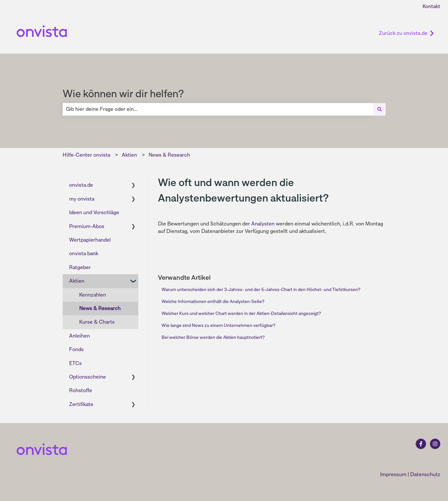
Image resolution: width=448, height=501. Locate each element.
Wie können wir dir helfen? (123, 94)
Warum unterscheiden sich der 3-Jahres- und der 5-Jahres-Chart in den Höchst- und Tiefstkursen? (261, 289)
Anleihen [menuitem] (79, 336)
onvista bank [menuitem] (84, 253)
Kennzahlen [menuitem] (93, 295)
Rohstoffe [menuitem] (81, 390)
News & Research (169, 155)
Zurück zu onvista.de (406, 33)
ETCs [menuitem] (75, 363)
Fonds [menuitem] (76, 349)
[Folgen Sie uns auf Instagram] (435, 444)
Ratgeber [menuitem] (80, 267)
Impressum (393, 474)
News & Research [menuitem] (100, 308)
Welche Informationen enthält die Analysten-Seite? (213, 301)
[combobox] (218, 109)
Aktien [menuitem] (77, 281)
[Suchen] (380, 109)
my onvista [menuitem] (82, 199)
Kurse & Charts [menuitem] (97, 322)
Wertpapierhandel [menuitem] (90, 240)
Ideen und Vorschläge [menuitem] (94, 212)
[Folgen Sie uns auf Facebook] (421, 444)
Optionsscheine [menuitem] (88, 377)
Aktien (129, 155)
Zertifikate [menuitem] (81, 404)
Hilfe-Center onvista (86, 155)
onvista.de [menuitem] (81, 185)
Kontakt (431, 6)
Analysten (263, 224)
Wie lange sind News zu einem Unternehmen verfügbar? (218, 325)
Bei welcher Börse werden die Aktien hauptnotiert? (213, 337)
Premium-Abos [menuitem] (87, 226)
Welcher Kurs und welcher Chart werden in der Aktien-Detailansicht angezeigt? (241, 313)
